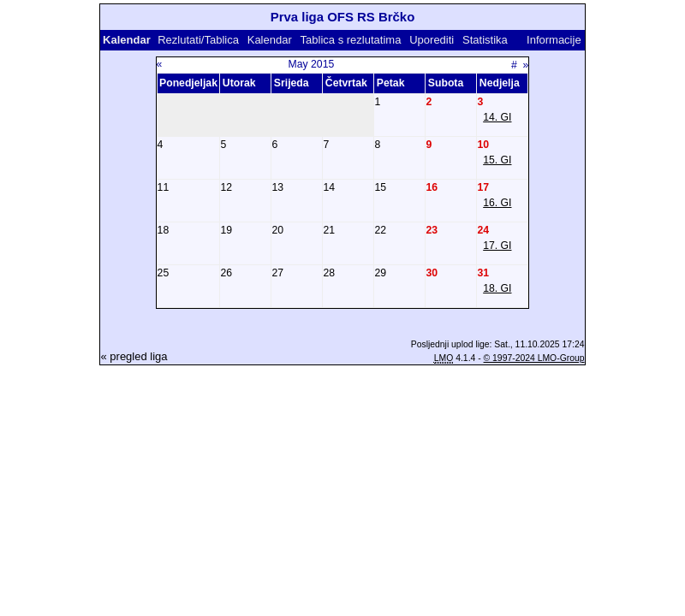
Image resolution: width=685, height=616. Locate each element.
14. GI (497, 117)
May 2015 (312, 64)
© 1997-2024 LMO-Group (534, 358)
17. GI (497, 246)
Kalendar (270, 40)
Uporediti (432, 40)
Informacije (554, 40)
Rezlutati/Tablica (198, 40)
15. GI (497, 160)
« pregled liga (134, 356)
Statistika (485, 40)
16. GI (497, 203)
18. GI (497, 288)
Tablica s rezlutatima (351, 40)
